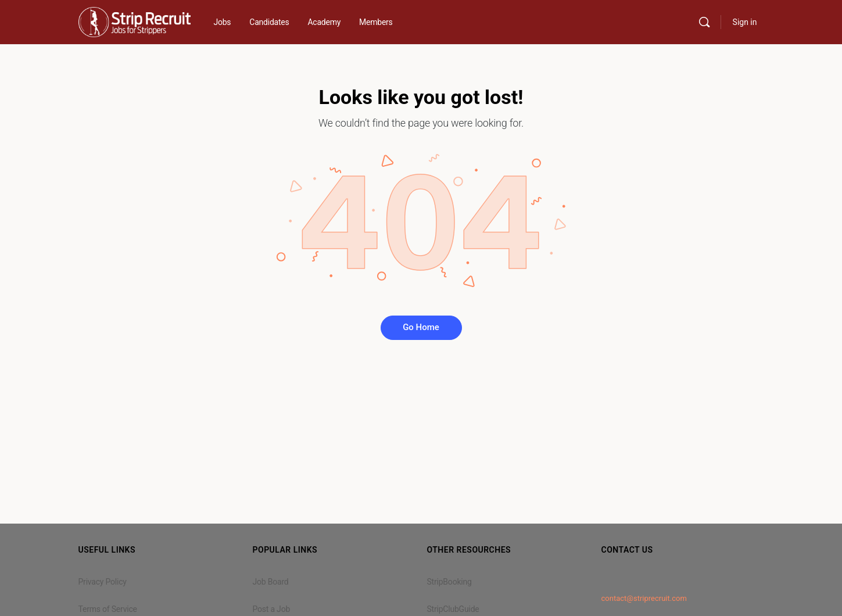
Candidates (269, 22)
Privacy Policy (103, 582)
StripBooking (449, 582)
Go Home (421, 327)
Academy (324, 22)
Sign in (745, 22)
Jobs (223, 22)
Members (376, 22)
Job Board (271, 582)
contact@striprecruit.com (644, 598)
